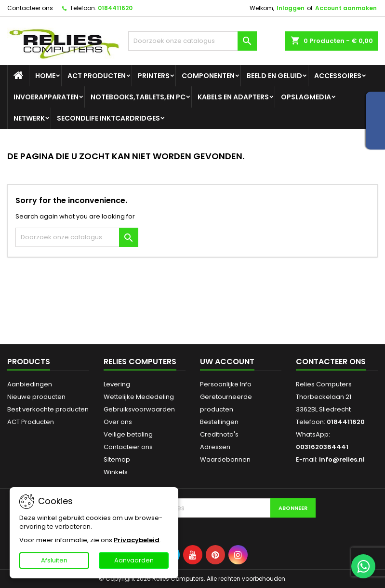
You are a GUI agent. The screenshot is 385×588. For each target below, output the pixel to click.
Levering (117, 384)
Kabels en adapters (233, 97)
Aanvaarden (134, 560)
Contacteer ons (30, 8)
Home (45, 76)
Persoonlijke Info (226, 384)
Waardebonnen (225, 459)
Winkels (116, 472)
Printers (154, 76)
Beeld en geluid (274, 76)
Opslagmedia (306, 97)
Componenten (208, 76)
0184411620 (115, 8)
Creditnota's (219, 434)
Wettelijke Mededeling (139, 397)
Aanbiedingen (30, 384)
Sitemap (117, 459)
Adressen (215, 447)
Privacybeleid (137, 540)
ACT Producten (97, 76)
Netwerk (29, 118)
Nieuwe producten (36, 397)
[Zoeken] (192, 41)
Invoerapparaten (46, 97)
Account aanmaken (346, 8)
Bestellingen (219, 422)
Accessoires (338, 76)
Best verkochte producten (48, 409)
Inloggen (291, 8)
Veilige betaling (128, 434)
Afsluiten (54, 560)
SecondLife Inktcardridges (108, 118)
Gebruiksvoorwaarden (139, 409)
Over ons (118, 422)
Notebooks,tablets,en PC (138, 97)
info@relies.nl (342, 459)
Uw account (227, 362)
